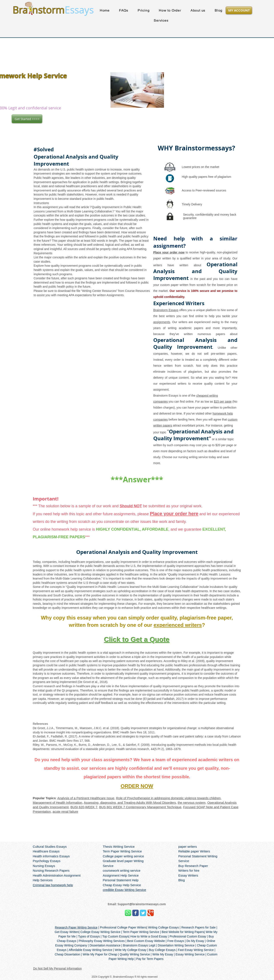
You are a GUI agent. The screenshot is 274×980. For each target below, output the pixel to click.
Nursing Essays (44, 866)
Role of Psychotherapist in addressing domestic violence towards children (168, 798)
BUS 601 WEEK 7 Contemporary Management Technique (140, 807)
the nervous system (192, 803)
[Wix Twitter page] (143, 913)
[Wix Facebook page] (136, 913)
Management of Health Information (57, 803)
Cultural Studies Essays (50, 847)
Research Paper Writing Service (76, 927)
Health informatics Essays (51, 856)
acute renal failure (65, 812)
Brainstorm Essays (166, 310)
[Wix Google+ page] (150, 913)
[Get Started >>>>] (27, 119)
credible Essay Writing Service (124, 890)
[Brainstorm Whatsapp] (128, 913)
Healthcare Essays (46, 851)
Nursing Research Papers (51, 870)
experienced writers (178, 625)
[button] (161, 20)
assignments (162, 322)
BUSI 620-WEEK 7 (84, 807)
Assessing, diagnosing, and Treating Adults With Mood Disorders (130, 803)
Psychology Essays (47, 861)
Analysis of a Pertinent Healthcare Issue (86, 798)
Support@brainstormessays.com (142, 904)
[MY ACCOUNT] (239, 10)
